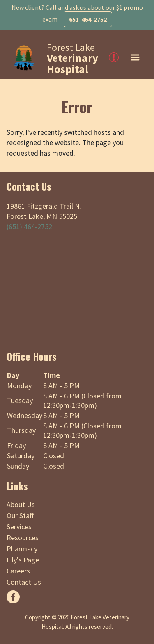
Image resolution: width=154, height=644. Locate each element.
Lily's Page (23, 560)
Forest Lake (72, 58)
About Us (21, 504)
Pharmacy (22, 549)
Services (19, 527)
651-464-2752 (88, 19)
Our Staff (20, 515)
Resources (23, 538)
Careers (18, 571)
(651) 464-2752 (29, 226)
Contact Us (24, 582)
